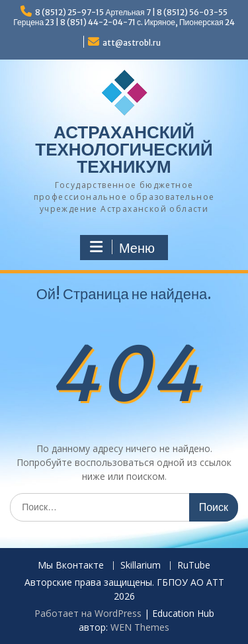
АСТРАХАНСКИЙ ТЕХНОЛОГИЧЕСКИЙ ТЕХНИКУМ (124, 149)
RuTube (194, 566)
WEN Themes (140, 627)
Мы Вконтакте (71, 566)
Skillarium (141, 566)
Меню (122, 248)
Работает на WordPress (88, 613)
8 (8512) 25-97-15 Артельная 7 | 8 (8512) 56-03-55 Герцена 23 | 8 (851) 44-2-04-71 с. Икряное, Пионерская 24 (124, 17)
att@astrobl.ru (132, 43)
